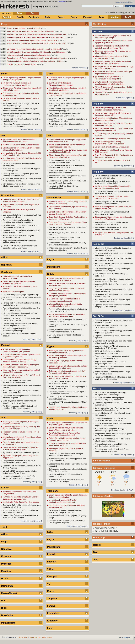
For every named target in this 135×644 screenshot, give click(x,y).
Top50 (128, 17)
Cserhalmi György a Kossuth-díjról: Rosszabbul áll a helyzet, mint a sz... (68, 228)
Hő (111, 531)
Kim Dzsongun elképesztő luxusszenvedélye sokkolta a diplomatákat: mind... (113, 187)
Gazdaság (34, 17)
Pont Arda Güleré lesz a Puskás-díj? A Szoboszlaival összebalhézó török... (64, 434)
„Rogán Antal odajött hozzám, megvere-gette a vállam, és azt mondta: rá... (113, 435)
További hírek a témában (31, 521)
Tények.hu (53, 599)
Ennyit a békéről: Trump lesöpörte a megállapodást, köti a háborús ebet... (110, 83)
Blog (96, 552)
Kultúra (5, 488)
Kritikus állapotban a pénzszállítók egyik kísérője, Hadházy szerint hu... (111, 445)
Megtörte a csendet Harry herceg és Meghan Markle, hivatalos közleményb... (113, 62)
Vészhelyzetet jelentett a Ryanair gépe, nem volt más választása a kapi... (21, 175)
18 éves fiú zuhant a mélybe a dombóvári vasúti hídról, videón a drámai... (22, 180)
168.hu (51, 569)
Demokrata (7, 586)
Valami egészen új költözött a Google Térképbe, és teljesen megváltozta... (22, 79)
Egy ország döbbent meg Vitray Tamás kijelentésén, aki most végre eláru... (110, 419)
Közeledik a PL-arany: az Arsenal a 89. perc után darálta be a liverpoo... (21, 125)
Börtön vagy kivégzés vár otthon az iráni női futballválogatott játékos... (112, 440)
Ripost (51, 591)
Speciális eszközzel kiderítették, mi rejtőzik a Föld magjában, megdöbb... (67, 522)
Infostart (52, 562)
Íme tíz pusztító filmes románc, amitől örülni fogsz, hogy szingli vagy (20, 511)
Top (32, 13)
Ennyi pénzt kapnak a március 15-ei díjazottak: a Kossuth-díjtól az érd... (113, 259)
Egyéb (20, 17)
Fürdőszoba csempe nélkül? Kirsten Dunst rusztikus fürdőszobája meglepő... (20, 407)
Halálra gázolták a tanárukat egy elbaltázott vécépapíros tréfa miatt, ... (66, 352)
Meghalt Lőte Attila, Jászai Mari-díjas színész (21, 502)
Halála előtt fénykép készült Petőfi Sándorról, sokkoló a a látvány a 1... (113, 177)
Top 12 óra (99, 244)
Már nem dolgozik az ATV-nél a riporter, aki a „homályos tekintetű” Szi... (67, 105)
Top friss (98, 32)
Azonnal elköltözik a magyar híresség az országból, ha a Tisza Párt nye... (111, 394)
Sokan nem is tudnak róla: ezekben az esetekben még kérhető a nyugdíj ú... (18, 221)
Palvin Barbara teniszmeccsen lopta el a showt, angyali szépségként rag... (22, 356)
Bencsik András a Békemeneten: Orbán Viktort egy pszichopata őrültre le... (113, 42)
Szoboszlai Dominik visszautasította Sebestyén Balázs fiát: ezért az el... (114, 265)
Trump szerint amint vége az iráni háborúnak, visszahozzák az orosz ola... (67, 146)
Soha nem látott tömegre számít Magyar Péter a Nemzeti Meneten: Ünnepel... (68, 223)
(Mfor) (65, 61)
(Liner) (44, 28)
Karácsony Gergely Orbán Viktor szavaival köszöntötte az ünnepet (112, 213)
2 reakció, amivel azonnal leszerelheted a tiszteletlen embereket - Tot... (19, 402)
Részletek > (62, 2)
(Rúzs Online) (73, 58)
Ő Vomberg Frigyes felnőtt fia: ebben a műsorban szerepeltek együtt (64, 300)
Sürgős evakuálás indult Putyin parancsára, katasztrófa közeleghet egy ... (112, 409)
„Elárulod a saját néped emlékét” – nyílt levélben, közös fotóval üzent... (65, 239)
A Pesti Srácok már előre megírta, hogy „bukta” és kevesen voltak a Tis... (114, 88)
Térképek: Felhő (101, 531)
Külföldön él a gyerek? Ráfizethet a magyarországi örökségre (17, 330)
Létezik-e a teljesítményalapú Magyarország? (21, 295)
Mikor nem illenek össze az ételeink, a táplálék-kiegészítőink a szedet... (22, 371)
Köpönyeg (99, 528)
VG (49, 584)
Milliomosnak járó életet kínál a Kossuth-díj (112, 147)
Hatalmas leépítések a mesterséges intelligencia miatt (29, 55)
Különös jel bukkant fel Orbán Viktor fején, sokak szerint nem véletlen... (112, 326)
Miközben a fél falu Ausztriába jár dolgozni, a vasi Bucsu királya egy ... (113, 249)
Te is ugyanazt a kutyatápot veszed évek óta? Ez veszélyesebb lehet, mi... (67, 372)
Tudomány (53, 491)
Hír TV (5, 579)
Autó (101, 17)
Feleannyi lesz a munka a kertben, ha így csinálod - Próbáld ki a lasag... (19, 361)
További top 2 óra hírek (123, 166)
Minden (115, 17)
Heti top (97, 388)
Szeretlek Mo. (54, 198)
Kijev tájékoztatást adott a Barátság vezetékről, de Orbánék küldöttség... (114, 124)
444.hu (5, 257)
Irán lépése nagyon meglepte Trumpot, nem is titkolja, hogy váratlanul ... (21, 185)
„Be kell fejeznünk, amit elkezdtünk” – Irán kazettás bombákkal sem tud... (66, 172)
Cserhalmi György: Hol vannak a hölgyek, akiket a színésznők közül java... (22, 506)
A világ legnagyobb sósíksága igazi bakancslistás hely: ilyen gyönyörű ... (18, 350)
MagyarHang (54, 267)
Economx (6, 556)
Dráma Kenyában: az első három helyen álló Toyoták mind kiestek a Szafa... (21, 448)
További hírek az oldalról (31, 130)
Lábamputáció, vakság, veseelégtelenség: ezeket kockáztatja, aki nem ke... (66, 511)
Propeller (6, 564)
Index (4, 74)
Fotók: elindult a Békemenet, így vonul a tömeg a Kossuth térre (32, 40)
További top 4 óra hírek (123, 238)
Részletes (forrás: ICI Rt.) (121, 490)
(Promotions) (72, 34)
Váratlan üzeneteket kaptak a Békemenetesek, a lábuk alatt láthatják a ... (113, 119)
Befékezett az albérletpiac (13, 292)
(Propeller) (71, 44)
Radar (116, 531)
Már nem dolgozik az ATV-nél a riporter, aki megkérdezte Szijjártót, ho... (112, 347)
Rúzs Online (8, 195)
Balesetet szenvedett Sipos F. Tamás (22, 64)
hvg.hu (51, 259)
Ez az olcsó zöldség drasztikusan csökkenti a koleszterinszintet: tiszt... (21, 392)
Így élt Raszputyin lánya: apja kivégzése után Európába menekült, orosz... (37, 52)
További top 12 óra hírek (123, 310)
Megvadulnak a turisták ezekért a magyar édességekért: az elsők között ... (111, 223)
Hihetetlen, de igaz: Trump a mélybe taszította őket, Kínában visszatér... (21, 319)
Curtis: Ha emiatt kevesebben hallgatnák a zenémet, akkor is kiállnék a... (66, 279)
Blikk (4, 608)
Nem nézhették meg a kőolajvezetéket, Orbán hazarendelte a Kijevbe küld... (67, 177)
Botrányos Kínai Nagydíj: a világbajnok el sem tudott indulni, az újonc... (67, 444)
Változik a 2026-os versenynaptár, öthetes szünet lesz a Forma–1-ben (20, 472)
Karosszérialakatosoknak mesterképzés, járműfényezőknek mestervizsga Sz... (19, 477)
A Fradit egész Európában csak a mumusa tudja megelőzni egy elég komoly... (68, 424)
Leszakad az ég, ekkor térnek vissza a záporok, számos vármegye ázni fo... (114, 280)
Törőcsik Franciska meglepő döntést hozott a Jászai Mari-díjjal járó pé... (113, 37)
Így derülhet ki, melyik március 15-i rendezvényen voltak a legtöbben (109, 78)
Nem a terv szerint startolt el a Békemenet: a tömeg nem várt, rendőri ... (113, 114)
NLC (4, 601)
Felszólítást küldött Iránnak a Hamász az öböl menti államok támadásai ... (113, 378)
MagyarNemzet (9, 593)
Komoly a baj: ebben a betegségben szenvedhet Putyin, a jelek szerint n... (110, 399)
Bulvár (74, 17)
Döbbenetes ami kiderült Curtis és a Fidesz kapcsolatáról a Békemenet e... (112, 197)
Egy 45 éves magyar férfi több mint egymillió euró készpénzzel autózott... (67, 166)
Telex (4, 527)
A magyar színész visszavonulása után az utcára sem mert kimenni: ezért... (66, 331)
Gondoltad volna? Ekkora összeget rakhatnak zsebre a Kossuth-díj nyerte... (37, 58)
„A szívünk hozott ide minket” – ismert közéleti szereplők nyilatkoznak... (67, 295)
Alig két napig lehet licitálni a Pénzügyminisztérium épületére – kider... (35, 61)
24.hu (50, 74)
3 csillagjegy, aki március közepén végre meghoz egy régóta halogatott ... (111, 228)
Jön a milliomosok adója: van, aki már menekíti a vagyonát (30, 31)
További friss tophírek (124, 98)
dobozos (26, 339)
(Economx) (58, 31)
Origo (4, 542)
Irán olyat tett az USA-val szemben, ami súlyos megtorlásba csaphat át (113, 73)
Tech (47, 17)
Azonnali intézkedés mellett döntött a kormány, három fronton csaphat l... (113, 368)
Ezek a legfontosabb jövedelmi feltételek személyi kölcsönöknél (19, 282)
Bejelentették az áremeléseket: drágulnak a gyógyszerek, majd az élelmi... (112, 182)
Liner (50, 628)
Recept (97, 545)
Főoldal (7, 17)
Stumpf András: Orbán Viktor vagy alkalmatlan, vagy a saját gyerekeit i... (113, 332)
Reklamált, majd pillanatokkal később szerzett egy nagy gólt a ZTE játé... (67, 439)
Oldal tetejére (125, 637)
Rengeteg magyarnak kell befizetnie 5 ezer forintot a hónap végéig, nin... (112, 450)
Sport (61, 17)
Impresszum (35, 637)
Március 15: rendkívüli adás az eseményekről (21, 145)
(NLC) (69, 52)
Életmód (88, 17)
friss (34, 339)
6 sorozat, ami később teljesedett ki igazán (24, 28)
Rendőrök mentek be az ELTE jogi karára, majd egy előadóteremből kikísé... (114, 129)
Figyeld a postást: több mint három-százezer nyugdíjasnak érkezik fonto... (113, 306)
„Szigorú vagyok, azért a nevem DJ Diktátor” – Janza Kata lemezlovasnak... (67, 290)
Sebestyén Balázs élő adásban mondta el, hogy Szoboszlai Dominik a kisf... (114, 67)
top (39, 339)
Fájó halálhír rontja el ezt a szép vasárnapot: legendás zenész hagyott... (113, 270)
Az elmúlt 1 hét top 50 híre (122, 455)
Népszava (6, 265)
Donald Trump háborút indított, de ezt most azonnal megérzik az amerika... (20, 325)
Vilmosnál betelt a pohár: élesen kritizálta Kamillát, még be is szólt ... (111, 57)
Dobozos (6, 13)
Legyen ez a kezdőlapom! (124, 2)
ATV (3, 136)
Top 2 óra (98, 104)
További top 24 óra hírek (123, 382)
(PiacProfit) (54, 55)
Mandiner (6, 571)
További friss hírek (79, 68)
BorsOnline (7, 615)
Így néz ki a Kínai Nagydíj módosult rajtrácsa (21, 452)
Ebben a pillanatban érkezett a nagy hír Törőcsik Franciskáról (19, 237)
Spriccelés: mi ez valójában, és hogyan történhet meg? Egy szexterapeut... (110, 430)
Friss (19, 13)
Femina (51, 606)
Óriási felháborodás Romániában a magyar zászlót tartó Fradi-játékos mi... (112, 357)
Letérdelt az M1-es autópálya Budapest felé (112, 139)
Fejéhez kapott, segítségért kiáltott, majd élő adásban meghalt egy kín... (67, 110)
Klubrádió (52, 621)
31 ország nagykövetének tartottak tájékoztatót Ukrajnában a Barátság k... (113, 218)
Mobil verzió (47, 637)
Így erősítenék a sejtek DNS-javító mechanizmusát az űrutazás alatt (63, 501)
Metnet (114, 528)
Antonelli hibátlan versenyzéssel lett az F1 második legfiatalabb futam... (66, 161)
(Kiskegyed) (41, 64)
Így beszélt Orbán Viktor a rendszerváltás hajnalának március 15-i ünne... (19, 141)
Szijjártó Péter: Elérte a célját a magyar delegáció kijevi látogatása (110, 362)
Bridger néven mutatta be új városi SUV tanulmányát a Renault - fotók (19, 462)
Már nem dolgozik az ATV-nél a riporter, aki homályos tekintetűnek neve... (112, 203)
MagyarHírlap (8, 623)
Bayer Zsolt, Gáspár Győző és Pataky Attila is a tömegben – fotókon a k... (114, 156)
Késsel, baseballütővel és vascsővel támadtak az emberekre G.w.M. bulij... (37, 43)
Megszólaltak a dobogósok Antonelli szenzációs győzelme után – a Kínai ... (22, 438)
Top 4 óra (98, 172)
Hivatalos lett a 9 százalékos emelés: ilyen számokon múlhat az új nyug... (20, 247)
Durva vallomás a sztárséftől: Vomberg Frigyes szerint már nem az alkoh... (22, 231)
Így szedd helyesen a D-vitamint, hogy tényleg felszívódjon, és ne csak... (67, 377)
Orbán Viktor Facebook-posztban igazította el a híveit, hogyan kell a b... (68, 120)
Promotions (53, 613)
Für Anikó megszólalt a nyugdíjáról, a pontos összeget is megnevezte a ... (21, 498)
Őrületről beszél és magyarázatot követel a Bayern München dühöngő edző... (66, 429)
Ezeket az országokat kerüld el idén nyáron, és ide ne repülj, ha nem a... (68, 357)
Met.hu (107, 528)
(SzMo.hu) (69, 37)
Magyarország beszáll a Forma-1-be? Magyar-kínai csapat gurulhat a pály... (37, 34)
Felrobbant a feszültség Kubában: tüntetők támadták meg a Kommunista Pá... (112, 47)
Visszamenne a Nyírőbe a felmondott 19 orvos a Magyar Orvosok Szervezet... (68, 182)
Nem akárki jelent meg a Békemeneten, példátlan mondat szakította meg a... (111, 109)
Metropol (52, 576)
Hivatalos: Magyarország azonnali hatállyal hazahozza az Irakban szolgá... (20, 314)
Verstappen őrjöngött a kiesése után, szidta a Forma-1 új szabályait (34, 49)
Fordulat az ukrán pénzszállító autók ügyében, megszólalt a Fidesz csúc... (113, 424)
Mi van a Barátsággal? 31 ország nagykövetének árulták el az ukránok (109, 143)
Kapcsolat (23, 637)
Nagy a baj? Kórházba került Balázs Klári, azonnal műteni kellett (20, 242)
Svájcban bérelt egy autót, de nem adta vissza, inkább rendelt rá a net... (114, 342)
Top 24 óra (99, 316)
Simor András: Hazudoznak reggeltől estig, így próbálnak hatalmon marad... (67, 244)
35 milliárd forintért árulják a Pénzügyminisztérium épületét (61, 84)
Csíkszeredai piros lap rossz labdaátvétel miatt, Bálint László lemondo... (68, 470)
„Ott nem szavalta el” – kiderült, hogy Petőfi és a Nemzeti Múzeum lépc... (36, 37)
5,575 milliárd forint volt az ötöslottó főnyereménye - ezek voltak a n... (109, 352)
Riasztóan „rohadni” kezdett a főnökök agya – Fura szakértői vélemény (113, 301)
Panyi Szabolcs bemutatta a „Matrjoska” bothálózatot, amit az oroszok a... (65, 115)
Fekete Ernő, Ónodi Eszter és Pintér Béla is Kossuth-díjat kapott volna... (20, 516)
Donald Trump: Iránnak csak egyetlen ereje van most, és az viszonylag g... (114, 192)
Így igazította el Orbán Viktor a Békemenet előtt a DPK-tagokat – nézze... (22, 154)
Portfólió (52, 554)
